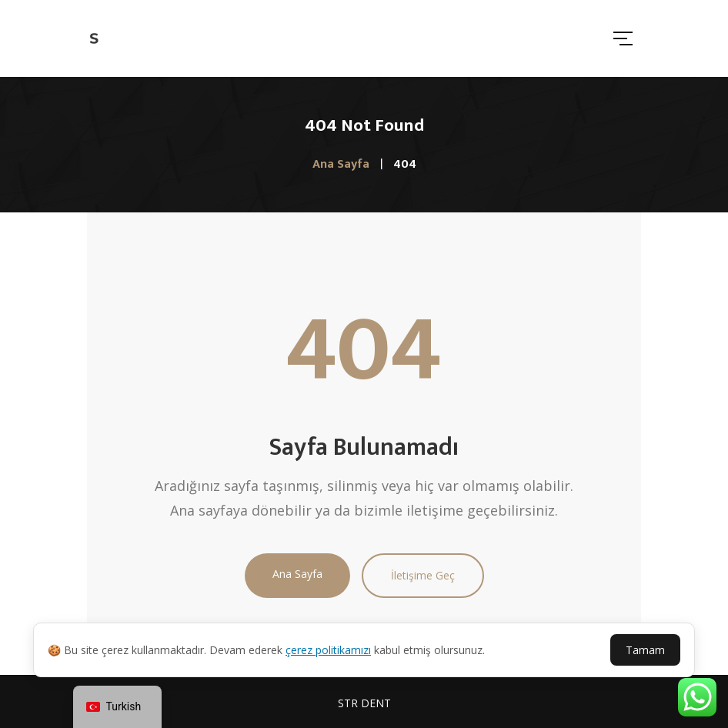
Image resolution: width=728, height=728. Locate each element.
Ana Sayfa (297, 574)
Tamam (645, 650)
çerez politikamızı (328, 650)
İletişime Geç (423, 575)
